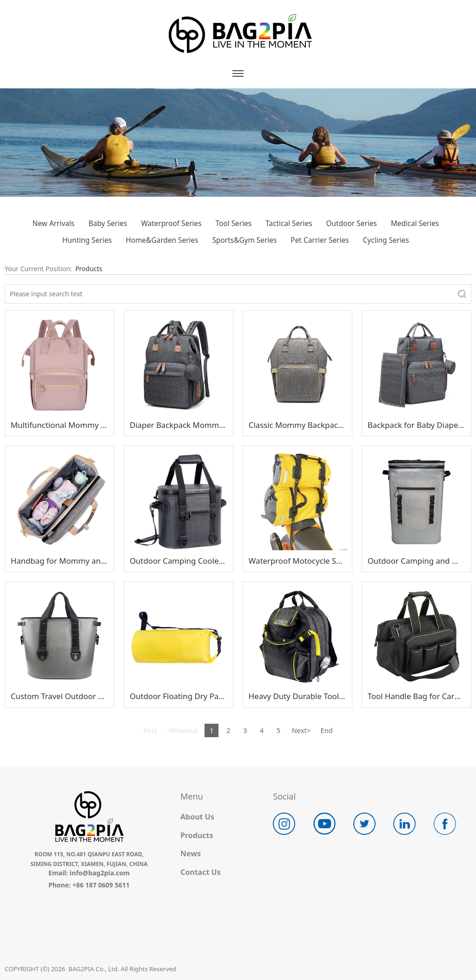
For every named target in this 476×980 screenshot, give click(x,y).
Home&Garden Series (162, 240)
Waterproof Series (171, 223)
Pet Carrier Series (320, 240)
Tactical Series (289, 223)
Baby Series (108, 223)
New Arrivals (53, 223)
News (191, 853)
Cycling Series (386, 240)
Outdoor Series (352, 223)
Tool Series (234, 223)
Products (89, 269)
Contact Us (201, 872)
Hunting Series (87, 240)
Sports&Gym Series (245, 240)
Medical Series (415, 223)
